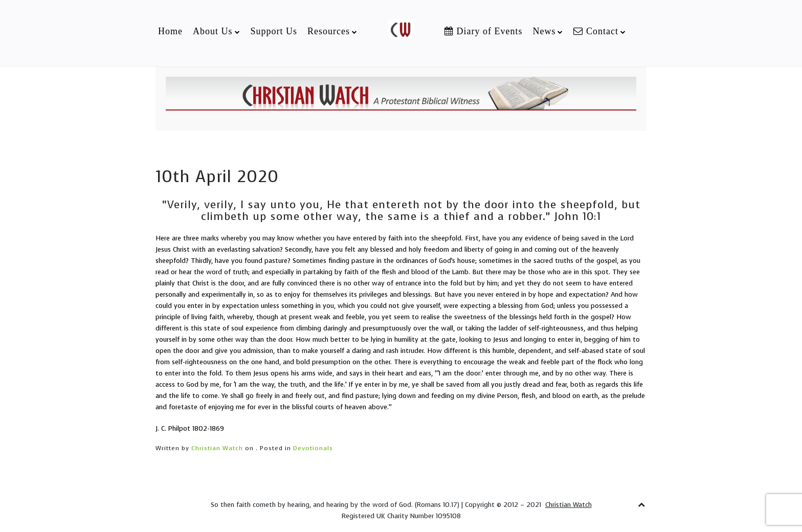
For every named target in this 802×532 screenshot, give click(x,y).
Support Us (274, 31)
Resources (329, 31)
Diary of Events (483, 31)
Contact (596, 31)
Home (170, 31)
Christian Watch (217, 448)
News (544, 31)
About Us (213, 31)
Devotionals (313, 448)
